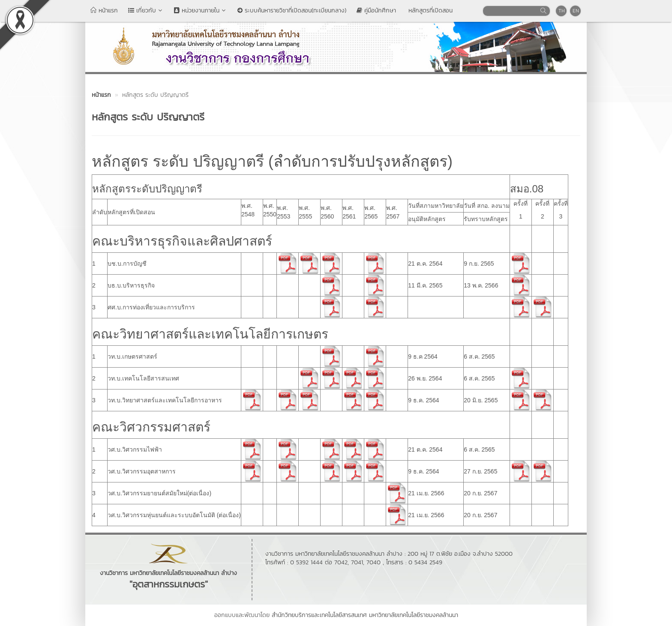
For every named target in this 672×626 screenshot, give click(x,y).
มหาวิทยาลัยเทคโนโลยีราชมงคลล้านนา (414, 615)
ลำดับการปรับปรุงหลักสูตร (360, 161)
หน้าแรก (104, 10)
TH (562, 11)
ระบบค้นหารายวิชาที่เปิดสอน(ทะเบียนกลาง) (292, 10)
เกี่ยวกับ (146, 10)
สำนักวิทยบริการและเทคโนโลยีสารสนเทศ (319, 615)
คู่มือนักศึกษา (376, 10)
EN (576, 11)
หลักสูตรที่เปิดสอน (429, 10)
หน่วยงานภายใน (201, 10)
